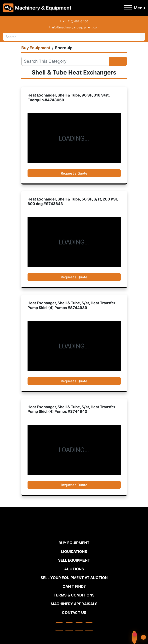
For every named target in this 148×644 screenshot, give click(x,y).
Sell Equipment (74, 560)
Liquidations (74, 552)
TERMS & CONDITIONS (74, 595)
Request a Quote (74, 173)
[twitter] (79, 627)
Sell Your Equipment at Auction (74, 578)
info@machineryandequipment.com (75, 27)
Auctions (74, 569)
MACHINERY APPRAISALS (74, 604)
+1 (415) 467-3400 (75, 21)
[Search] (72, 37)
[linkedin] (69, 627)
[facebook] (59, 627)
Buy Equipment (74, 543)
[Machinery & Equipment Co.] (74, 531)
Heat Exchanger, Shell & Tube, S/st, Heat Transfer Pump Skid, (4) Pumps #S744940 (71, 409)
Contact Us (74, 613)
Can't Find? (74, 586)
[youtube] (89, 627)
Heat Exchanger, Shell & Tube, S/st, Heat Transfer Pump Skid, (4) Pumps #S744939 (71, 305)
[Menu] (128, 8)
